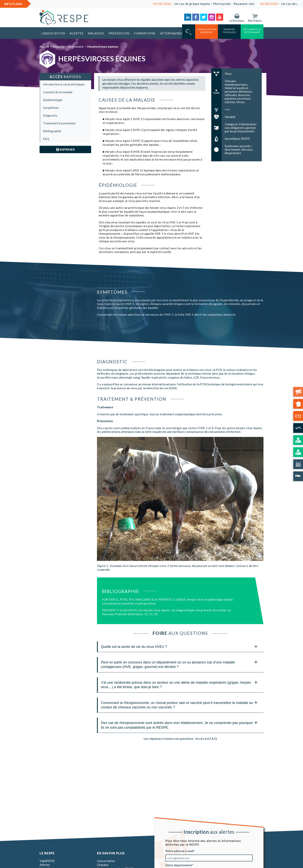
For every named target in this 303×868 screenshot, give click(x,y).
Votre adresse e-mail (179, 851)
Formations (145, 33)
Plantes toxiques (229, 31)
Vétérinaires (171, 33)
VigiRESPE (47, 861)
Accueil (44, 47)
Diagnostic (50, 115)
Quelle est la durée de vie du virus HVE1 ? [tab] (179, 646)
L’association (53, 33)
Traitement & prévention (59, 123)
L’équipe (103, 865)
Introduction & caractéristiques (64, 84)
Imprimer (65, 149)
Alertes (76, 33)
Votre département (179, 865)
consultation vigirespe (207, 31)
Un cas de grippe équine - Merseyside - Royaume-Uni (210, 4)
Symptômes (51, 108)
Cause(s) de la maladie (58, 92)
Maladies (96, 33)
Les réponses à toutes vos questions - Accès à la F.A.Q (180, 739)
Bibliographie (52, 131)
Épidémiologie (53, 100)
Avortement (76, 47)
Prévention (119, 33)
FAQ (46, 139)
